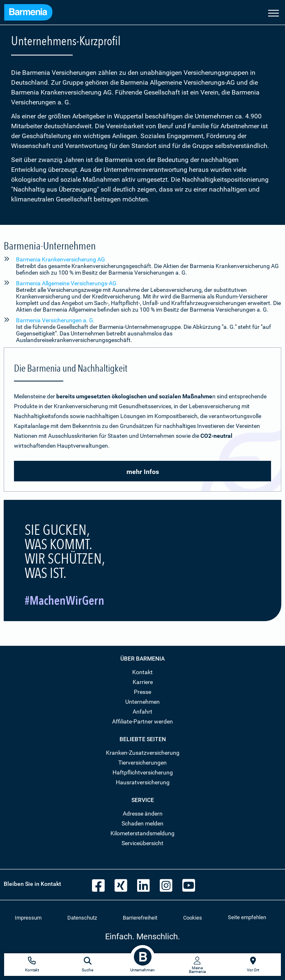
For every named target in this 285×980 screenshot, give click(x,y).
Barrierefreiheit (140, 918)
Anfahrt (142, 712)
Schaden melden (142, 823)
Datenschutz (82, 918)
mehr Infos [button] (143, 472)
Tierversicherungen (142, 763)
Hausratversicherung (143, 782)
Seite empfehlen (247, 917)
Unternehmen (142, 702)
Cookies (193, 918)
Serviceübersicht (142, 843)
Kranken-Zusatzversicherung (143, 753)
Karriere (143, 682)
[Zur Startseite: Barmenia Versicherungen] (28, 13)
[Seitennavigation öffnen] (274, 12)
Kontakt (142, 672)
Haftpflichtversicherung (143, 772)
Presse (142, 692)
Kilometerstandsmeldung (142, 833)
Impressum (28, 918)
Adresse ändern (143, 814)
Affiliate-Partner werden (142, 721)
